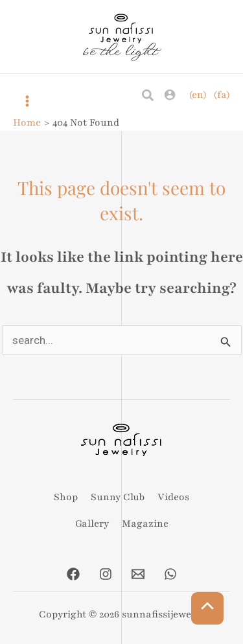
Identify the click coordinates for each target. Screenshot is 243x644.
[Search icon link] (148, 96)
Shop (66, 497)
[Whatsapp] (170, 574)
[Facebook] (73, 574)
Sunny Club (118, 497)
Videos (173, 497)
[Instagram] (106, 574)
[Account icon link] (170, 95)
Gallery (92, 523)
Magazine (145, 523)
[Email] (138, 574)
